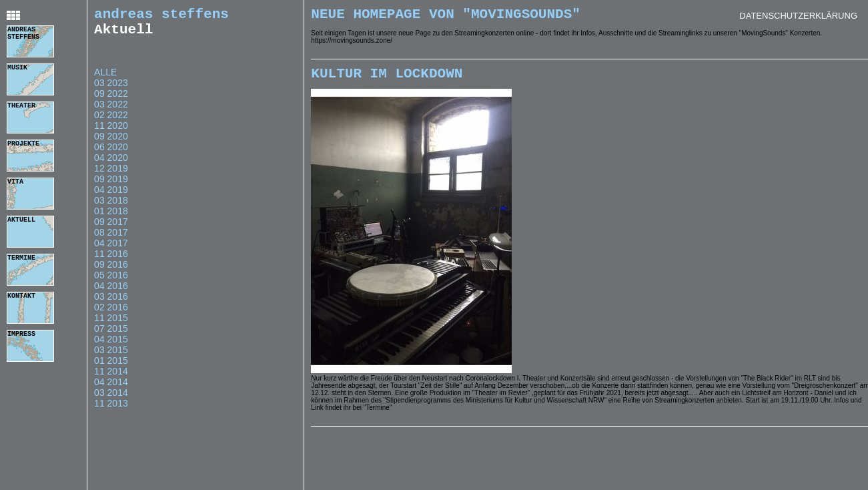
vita (15, 183)
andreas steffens (23, 35)
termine (21, 259)
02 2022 (111, 121)
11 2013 (111, 410)
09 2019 (111, 186)
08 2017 (111, 239)
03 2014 (111, 399)
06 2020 (111, 154)
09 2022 (111, 100)
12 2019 (111, 175)
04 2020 (111, 164)
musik (17, 69)
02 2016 (111, 314)
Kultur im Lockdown (387, 79)
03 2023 (111, 89)
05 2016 (111, 282)
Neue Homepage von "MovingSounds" (446, 16)
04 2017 (111, 250)
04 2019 (111, 196)
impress (21, 335)
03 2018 (111, 207)
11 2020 (111, 132)
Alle (105, 79)
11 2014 (111, 378)
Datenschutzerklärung (798, 16)
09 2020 (111, 143)
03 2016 (111, 303)
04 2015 (111, 346)
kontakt (21, 297)
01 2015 (111, 367)
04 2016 (111, 292)
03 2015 (111, 356)
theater (21, 107)
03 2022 (111, 111)
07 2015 (111, 335)
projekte (23, 145)
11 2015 (111, 324)
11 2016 (111, 260)
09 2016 (111, 271)
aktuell (21, 221)
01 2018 (111, 218)
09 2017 (111, 228)
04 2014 (111, 389)
